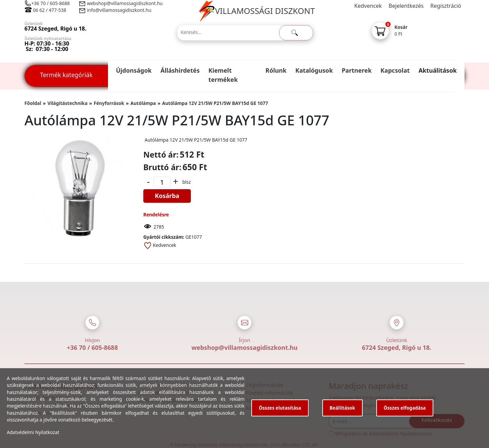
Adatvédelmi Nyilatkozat (33, 432)
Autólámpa (143, 103)
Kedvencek (368, 6)
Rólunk (276, 70)
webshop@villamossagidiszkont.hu (124, 3)
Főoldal (33, 103)
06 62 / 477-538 (50, 10)
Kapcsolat (395, 70)
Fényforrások (109, 103)
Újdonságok (134, 70)
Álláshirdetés (180, 70)
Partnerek (357, 70)
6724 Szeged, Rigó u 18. (397, 347)
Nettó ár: (161, 155)
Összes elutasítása (280, 408)
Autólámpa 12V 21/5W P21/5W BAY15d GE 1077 (215, 103)
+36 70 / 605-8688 (50, 3)
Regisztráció (446, 6)
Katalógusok (314, 70)
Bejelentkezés (406, 6)
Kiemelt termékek (223, 75)
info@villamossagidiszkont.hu (119, 10)
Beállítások (342, 408)
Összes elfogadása (405, 408)
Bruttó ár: (162, 167)
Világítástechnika (68, 103)
